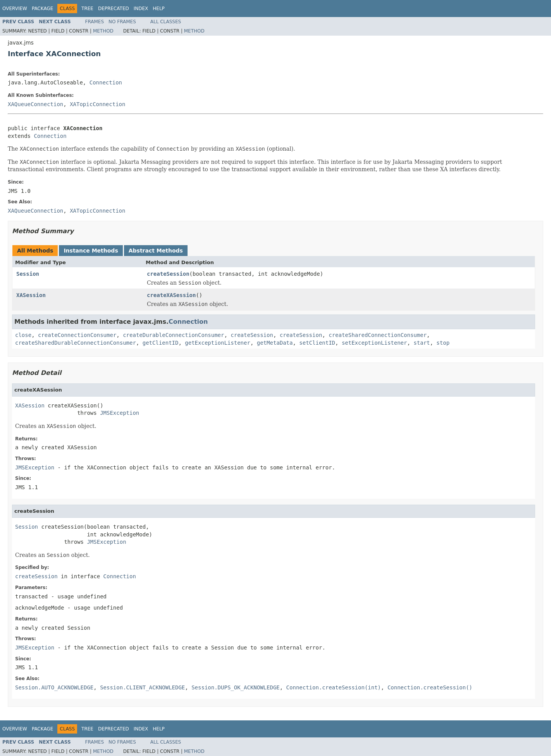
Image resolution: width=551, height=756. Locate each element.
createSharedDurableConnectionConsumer (76, 343)
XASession (31, 295)
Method (103, 31)
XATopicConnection (97, 104)
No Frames (122, 22)
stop (443, 343)
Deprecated (114, 9)
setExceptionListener (375, 343)
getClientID (161, 343)
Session (28, 274)
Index (141, 9)
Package (42, 9)
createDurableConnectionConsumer (173, 335)
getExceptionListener (218, 343)
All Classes (166, 22)
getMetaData (275, 343)
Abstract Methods (156, 251)
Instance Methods (91, 251)
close (23, 335)
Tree (87, 9)
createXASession (171, 295)
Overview (15, 9)
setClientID (317, 343)
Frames (95, 22)
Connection (106, 82)
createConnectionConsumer (77, 335)
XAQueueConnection (35, 104)
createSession (168, 274)
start (422, 343)
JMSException (120, 413)
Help (159, 9)
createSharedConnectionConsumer (378, 335)
